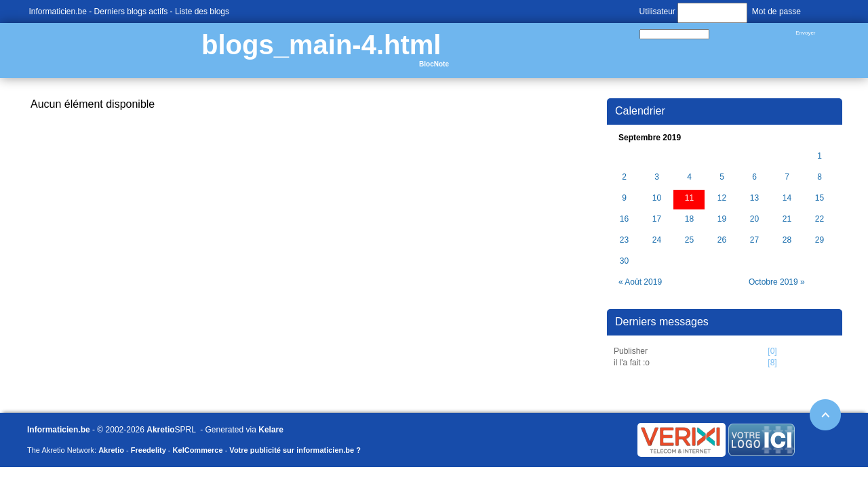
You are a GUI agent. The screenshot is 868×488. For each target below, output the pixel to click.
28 (787, 240)
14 (787, 198)
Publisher (631, 351)
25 (689, 240)
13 (754, 198)
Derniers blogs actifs (131, 12)
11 (689, 198)
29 (820, 240)
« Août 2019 (640, 282)
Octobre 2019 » (777, 282)
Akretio (160, 430)
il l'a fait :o (632, 363)
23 (624, 240)
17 (657, 219)
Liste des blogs (202, 12)
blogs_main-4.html (321, 45)
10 (657, 198)
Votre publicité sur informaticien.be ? (295, 450)
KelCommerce (198, 450)
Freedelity (149, 450)
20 (754, 219)
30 (624, 261)
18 (689, 219)
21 (787, 219)
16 (624, 219)
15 (820, 198)
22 (820, 219)
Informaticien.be (58, 12)
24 (657, 240)
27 (754, 240)
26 (722, 240)
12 (722, 198)
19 (722, 219)
